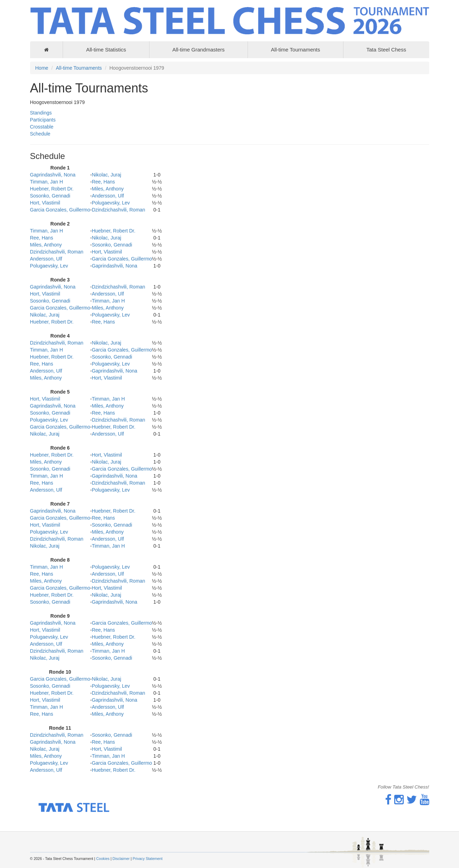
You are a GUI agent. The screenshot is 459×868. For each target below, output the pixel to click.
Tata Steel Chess (386, 50)
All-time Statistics (106, 50)
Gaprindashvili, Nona (53, 175)
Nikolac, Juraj (106, 175)
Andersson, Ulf (108, 196)
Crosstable (42, 127)
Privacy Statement (148, 859)
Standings (41, 113)
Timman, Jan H (47, 182)
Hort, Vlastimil (45, 203)
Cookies (103, 859)
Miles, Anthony (108, 189)
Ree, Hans (103, 182)
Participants (43, 120)
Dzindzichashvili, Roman (119, 210)
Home (42, 68)
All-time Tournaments (296, 50)
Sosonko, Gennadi (50, 196)
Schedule (40, 134)
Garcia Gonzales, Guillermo (60, 210)
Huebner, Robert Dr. (52, 189)
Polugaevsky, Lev (111, 203)
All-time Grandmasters (198, 50)
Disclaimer (121, 859)
